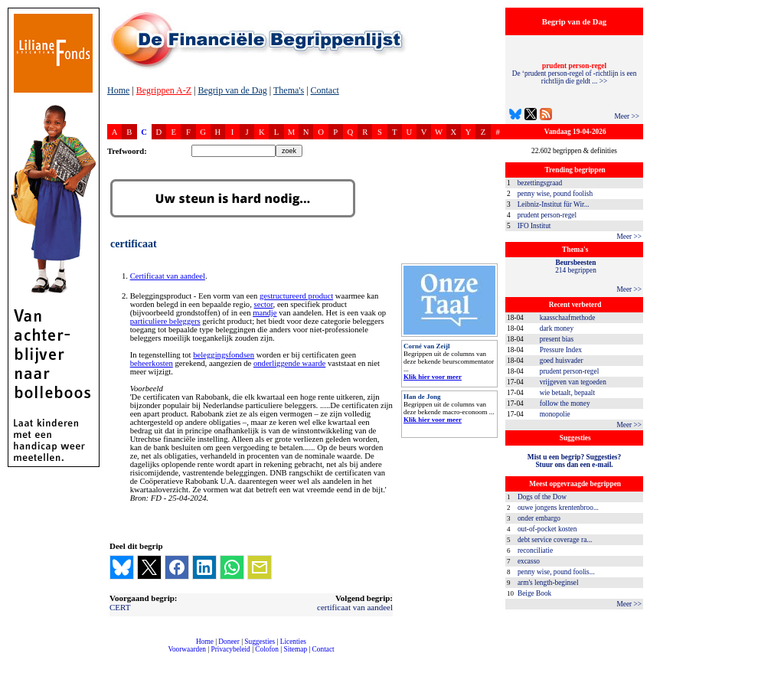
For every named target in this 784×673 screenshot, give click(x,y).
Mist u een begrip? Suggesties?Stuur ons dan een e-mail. (574, 461)
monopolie (555, 414)
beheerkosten (152, 363)
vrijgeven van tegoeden (573, 382)
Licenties (293, 642)
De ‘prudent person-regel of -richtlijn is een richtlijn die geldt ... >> (575, 74)
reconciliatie (535, 550)
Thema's (289, 90)
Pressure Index (561, 350)
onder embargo (539, 518)
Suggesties (260, 642)
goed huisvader (562, 361)
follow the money (565, 403)
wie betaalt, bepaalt (567, 393)
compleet (115, 655)
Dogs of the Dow (542, 497)
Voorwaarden (187, 649)
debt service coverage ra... (555, 540)
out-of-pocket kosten (547, 529)
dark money (557, 328)
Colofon (267, 649)
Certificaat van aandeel (168, 276)
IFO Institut (534, 226)
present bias (557, 339)
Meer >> (627, 116)
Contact (325, 90)
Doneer (229, 642)
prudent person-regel (547, 215)
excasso (529, 561)
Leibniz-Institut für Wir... (554, 204)
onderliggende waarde (289, 363)
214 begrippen (576, 266)
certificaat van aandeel (355, 607)
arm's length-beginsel (548, 583)
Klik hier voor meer (433, 377)
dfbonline (769, 669)
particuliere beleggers (165, 321)
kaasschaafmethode (568, 318)
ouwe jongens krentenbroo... (558, 508)
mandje (265, 313)
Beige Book (534, 593)
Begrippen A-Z (164, 90)
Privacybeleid (231, 649)
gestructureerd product (296, 296)
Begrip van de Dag (232, 90)
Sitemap (295, 649)
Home (118, 90)
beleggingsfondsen (224, 355)
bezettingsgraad (540, 183)
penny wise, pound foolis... (556, 572)
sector (264, 304)
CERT (120, 607)
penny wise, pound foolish (555, 194)
